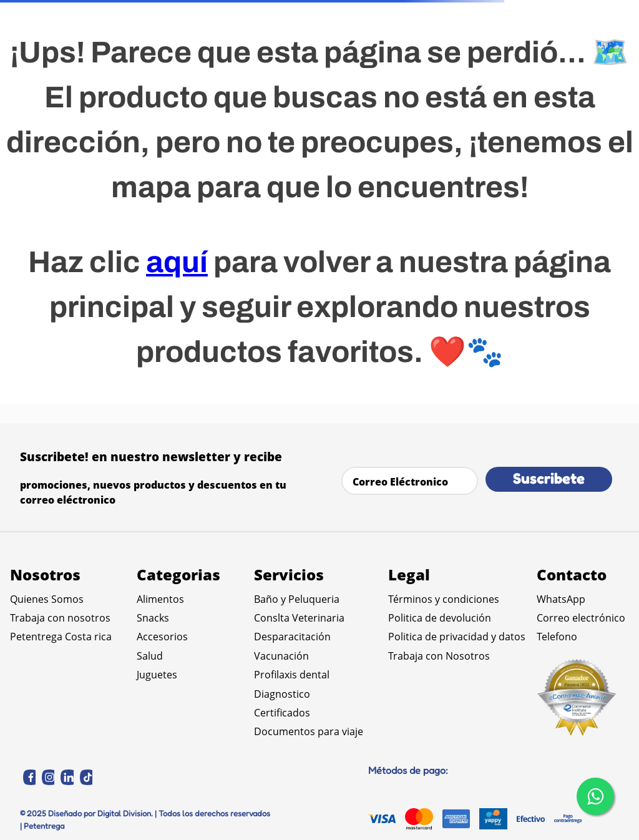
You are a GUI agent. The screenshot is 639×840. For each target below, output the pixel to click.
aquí (177, 262)
